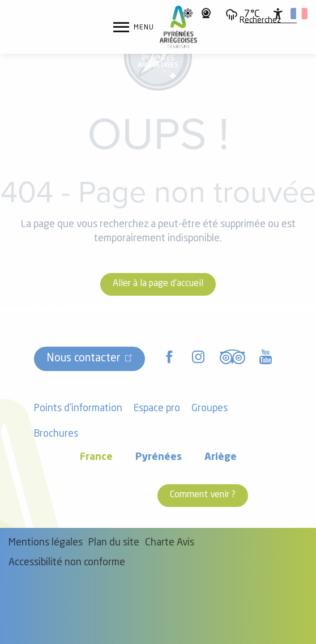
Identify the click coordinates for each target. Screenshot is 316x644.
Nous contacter (84, 359)
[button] (260, 21)
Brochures (56, 434)
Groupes (210, 409)
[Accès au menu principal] (134, 27)
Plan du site (114, 543)
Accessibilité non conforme (67, 563)
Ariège (221, 457)
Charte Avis (170, 543)
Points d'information (78, 409)
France (96, 457)
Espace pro (157, 409)
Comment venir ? (203, 495)
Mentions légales (46, 543)
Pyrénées (159, 457)
